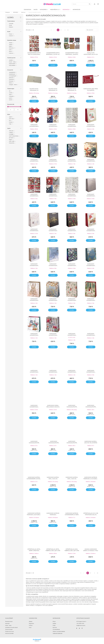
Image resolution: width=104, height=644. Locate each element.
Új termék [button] (11, 25)
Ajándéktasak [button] (13, 75)
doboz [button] (11, 96)
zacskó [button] (11, 101)
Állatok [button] (11, 44)
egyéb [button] (11, 118)
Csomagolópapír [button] (13, 77)
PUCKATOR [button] (12, 144)
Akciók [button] (11, 27)
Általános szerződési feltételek (59, 633)
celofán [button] (11, 94)
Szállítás (54, 625)
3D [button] (10, 92)
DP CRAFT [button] (12, 139)
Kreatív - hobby (8, 627)
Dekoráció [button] (12, 79)
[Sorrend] (92, 31)
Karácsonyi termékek (9, 635)
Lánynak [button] (12, 37)
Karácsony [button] (12, 49)
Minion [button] (11, 53)
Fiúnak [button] (11, 35)
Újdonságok (27, 10)
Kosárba (34, 67)
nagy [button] (11, 125)
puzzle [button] (11, 99)
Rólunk (54, 623)
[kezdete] (11, 111)
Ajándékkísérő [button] (13, 74)
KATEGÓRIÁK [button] (43, 10)
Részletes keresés (9, 623)
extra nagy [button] (12, 120)
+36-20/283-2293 (80, 625)
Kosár (30, 629)
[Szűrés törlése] (21, 19)
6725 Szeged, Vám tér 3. (81, 623)
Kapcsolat (55, 629)
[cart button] (98, 4)
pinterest (82, 630)
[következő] (65, 31)
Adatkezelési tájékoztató (58, 635)
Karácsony (23, 14)
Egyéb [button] (11, 48)
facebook (77, 630)
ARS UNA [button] (12, 132)
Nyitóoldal (7, 625)
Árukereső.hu (37, 642)
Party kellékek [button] (13, 67)
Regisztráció (31, 625)
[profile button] (95, 4)
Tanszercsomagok (9, 631)
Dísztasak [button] (12, 82)
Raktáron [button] (11, 28)
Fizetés (54, 627)
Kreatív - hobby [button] (13, 63)
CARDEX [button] (12, 134)
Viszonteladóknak (56, 631)
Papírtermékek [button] (13, 65)
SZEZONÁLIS (16, 14)
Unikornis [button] (12, 55)
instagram (79, 630)
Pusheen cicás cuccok (9, 633)
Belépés (31, 623)
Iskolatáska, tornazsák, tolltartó (11, 629)
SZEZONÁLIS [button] (66, 10)
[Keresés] (81, 4)
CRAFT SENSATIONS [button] (14, 137)
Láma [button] (11, 51)
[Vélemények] (72, 339)
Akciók (36, 10)
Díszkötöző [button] (12, 81)
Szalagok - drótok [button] (14, 86)
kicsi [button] (11, 122)
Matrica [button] (11, 84)
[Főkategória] (8, 14)
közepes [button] (12, 123)
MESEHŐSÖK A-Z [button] (55, 10)
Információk (76, 10)
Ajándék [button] (12, 62)
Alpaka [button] (11, 46)
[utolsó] (68, 31)
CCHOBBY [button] (12, 136)
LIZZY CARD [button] (12, 143)
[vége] (18, 111)
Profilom (31, 627)
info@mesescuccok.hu (81, 627)
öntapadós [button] (12, 98)
